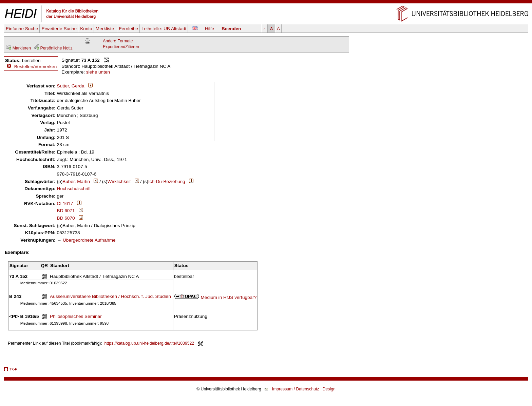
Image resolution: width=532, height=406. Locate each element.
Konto (86, 29)
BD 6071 (66, 211)
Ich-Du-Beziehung (167, 181)
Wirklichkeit (119, 181)
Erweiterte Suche (59, 29)
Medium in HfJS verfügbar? (229, 297)
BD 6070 (66, 218)
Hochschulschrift (74, 189)
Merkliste (106, 29)
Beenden (231, 29)
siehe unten (98, 72)
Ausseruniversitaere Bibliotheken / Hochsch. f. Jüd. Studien (110, 296)
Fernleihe (128, 29)
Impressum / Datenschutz (296, 389)
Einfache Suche (22, 29)
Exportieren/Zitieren (121, 47)
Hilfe (210, 29)
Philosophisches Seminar (76, 316)
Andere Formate (118, 41)
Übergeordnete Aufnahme (89, 240)
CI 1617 (65, 204)
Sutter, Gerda (71, 86)
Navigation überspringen (266, 3)
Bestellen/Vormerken (35, 67)
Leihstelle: (164, 29)
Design (329, 389)
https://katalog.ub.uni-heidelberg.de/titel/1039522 (149, 343)
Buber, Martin (76, 181)
